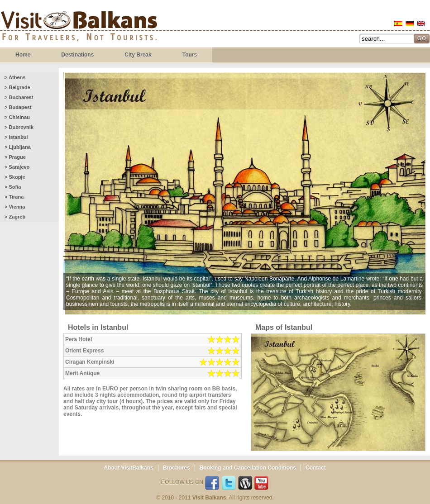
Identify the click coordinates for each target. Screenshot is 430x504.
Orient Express (84, 351)
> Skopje (15, 177)
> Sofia (13, 187)
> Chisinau (17, 117)
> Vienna (15, 207)
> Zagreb (15, 217)
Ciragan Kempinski (90, 362)
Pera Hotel (79, 339)
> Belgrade (17, 87)
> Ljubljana (18, 147)
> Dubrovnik (19, 127)
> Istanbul (16, 137)
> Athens (15, 77)
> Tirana (14, 197)
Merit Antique (82, 373)
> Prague (15, 157)
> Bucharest (19, 97)
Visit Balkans (79, 27)
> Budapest (18, 107)
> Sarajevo (17, 167)
